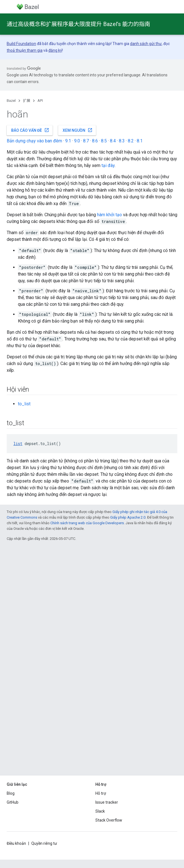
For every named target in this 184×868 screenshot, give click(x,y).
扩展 (27, 101)
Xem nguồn (78, 130)
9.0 (77, 141)
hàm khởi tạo (109, 215)
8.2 (131, 141)
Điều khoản (16, 843)
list (18, 444)
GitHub (13, 802)
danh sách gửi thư (146, 44)
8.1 (140, 141)
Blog (11, 793)
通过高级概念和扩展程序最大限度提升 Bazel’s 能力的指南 (78, 24)
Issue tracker (107, 802)
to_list (24, 404)
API (40, 101)
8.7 (86, 141)
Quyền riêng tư (44, 843)
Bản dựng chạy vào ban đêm (34, 141)
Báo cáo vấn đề (30, 130)
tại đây (108, 165)
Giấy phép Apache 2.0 (128, 517)
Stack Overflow (109, 820)
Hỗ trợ (101, 793)
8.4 (113, 141)
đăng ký (55, 50)
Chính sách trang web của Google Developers (87, 523)
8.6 (95, 141)
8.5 (104, 141)
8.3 (122, 141)
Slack (100, 811)
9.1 (68, 141)
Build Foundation (21, 44)
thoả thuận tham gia (25, 50)
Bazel (11, 101)
